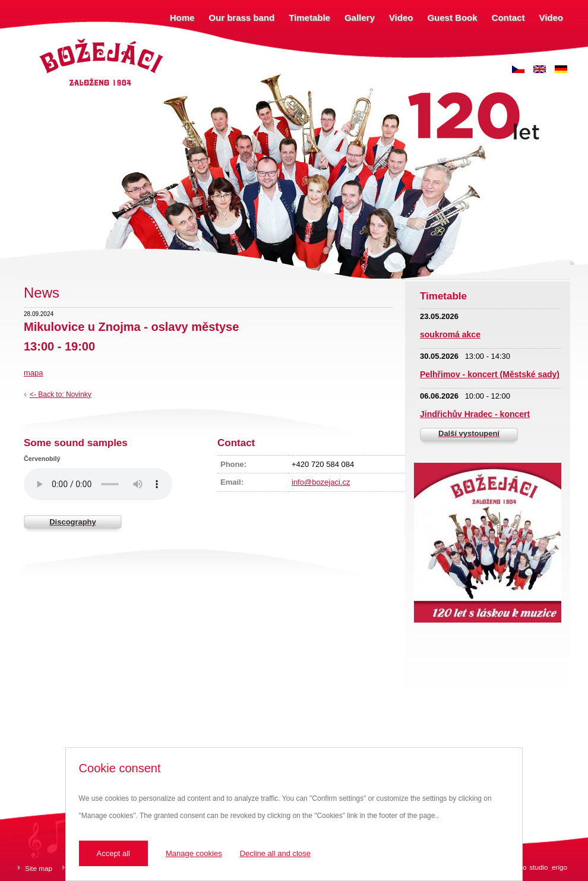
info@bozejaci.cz (321, 482)
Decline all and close (275, 853)
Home (182, 18)
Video (401, 18)
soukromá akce (450, 334)
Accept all (113, 853)
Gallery (360, 18)
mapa (33, 373)
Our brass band (241, 18)
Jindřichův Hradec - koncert (475, 414)
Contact (508, 18)
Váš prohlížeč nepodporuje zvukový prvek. (98, 484)
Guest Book (452, 18)
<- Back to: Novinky (61, 394)
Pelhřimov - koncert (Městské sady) (490, 374)
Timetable (309, 18)
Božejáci (50, 40)
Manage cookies (194, 853)
